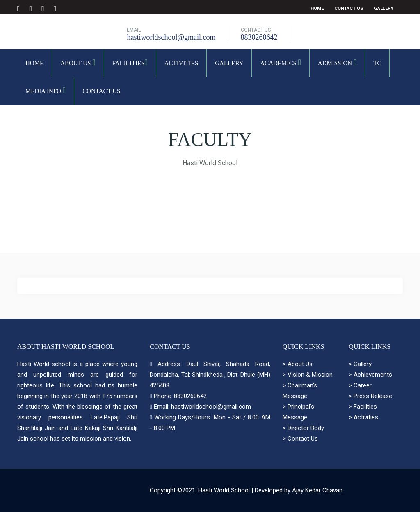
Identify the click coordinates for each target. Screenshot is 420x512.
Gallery (384, 8)
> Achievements (370, 375)
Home (317, 8)
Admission (337, 62)
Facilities (130, 62)
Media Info (46, 90)
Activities (181, 63)
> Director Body (303, 428)
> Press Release (370, 396)
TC (377, 63)
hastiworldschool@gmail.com (171, 37)
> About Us (298, 364)
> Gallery (360, 364)
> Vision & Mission (308, 375)
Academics (280, 62)
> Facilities (363, 407)
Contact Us (349, 8)
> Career (360, 385)
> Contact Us (300, 439)
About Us (78, 62)
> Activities (363, 417)
